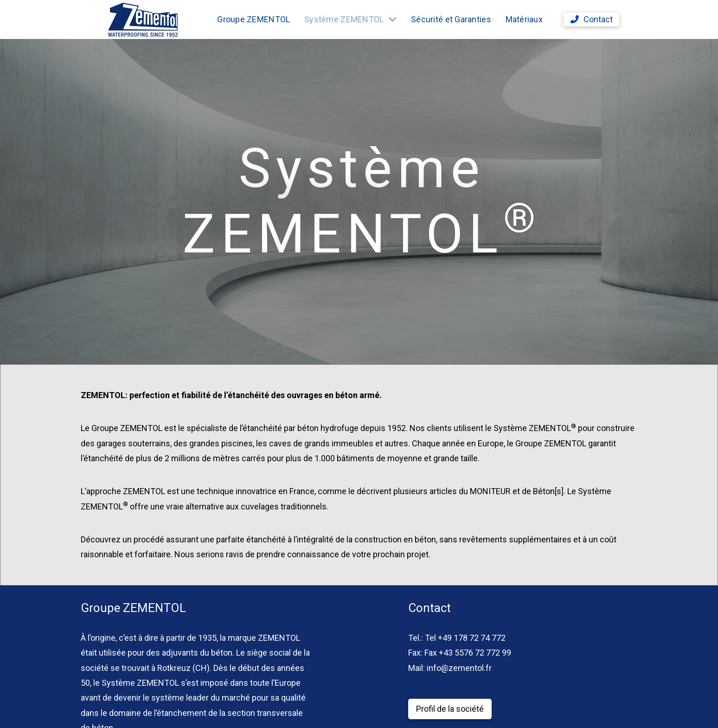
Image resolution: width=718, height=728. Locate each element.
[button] (591, 19)
